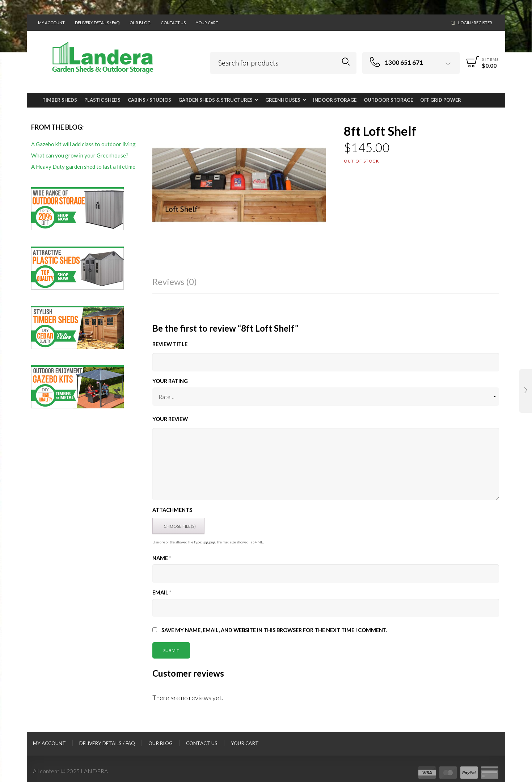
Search (346, 62)
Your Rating (170, 381)
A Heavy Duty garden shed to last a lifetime (83, 167)
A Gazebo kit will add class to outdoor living (83, 144)
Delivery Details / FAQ (97, 23)
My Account (51, 23)
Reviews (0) (175, 281)
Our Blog (140, 23)
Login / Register (475, 23)
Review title (170, 344)
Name (162, 558)
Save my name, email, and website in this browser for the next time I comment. (274, 630)
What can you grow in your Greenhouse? (80, 155)
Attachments (172, 510)
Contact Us (173, 23)
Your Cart (207, 23)
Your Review (170, 419)
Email (162, 592)
